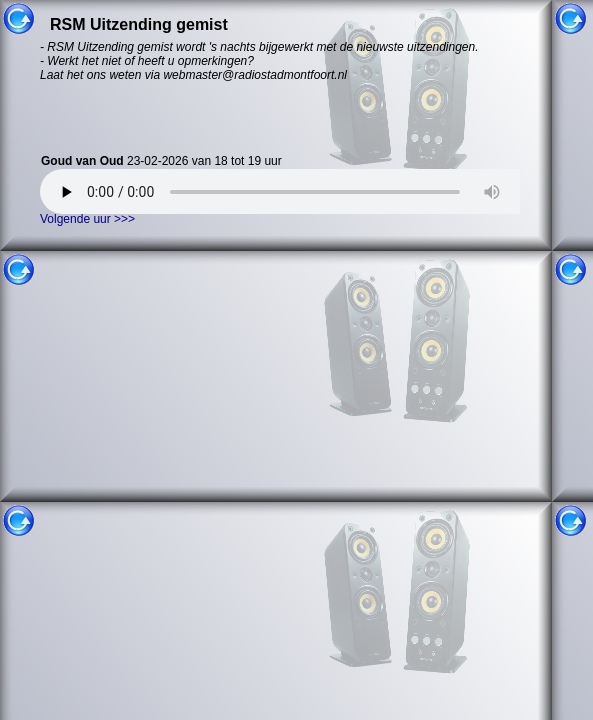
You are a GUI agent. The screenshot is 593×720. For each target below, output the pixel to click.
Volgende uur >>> (87, 219)
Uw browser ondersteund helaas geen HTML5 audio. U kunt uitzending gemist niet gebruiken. (295, 191)
